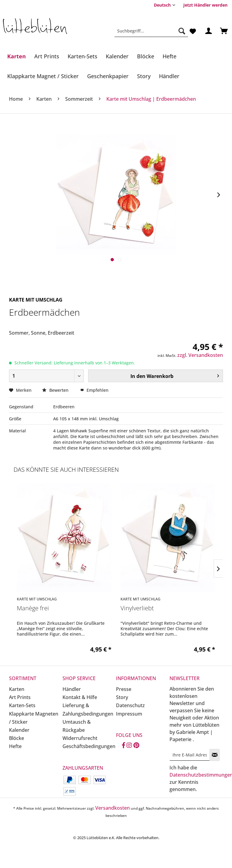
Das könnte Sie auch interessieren (66, 469)
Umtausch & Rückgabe (77, 726)
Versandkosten (113, 808)
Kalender (19, 730)
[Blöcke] (146, 56)
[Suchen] (182, 31)
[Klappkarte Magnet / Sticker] (43, 76)
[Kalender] (117, 56)
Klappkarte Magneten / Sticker (34, 718)
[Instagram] (129, 746)
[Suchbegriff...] (151, 31)
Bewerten (56, 390)
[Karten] (17, 56)
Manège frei (33, 608)
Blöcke (17, 738)
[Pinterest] (136, 746)
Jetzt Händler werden (205, 5)
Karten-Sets (22, 705)
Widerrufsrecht (80, 738)
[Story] (144, 76)
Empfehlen (94, 390)
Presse (124, 689)
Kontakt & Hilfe (80, 697)
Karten (17, 689)
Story (122, 697)
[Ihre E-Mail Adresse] (190, 755)
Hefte (15, 746)
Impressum (129, 714)
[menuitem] (205, 5)
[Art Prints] (47, 56)
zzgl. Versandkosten (200, 355)
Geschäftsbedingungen (88, 746)
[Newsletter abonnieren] (215, 755)
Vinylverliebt (137, 608)
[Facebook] (124, 746)
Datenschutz (130, 705)
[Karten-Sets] (82, 56)
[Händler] (169, 76)
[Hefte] (169, 56)
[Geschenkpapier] (108, 76)
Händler (72, 689)
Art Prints (20, 697)
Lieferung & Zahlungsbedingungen (88, 709)
